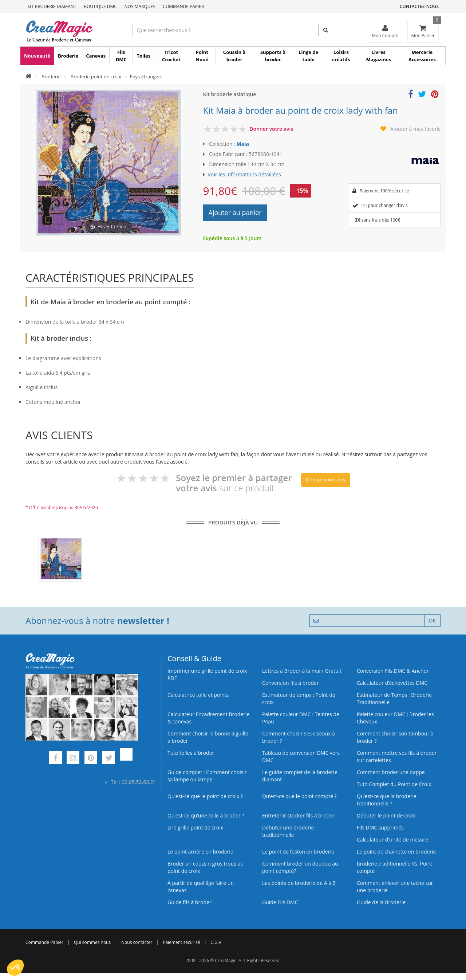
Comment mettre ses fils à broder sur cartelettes (397, 756)
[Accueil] (29, 77)
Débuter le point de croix (386, 815)
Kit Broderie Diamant (52, 6)
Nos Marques (140, 6)
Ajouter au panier (235, 212)
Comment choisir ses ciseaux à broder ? (299, 737)
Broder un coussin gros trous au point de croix (206, 867)
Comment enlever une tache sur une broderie (395, 887)
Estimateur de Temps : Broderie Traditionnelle (394, 698)
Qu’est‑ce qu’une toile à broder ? (206, 815)
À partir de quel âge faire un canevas (201, 887)
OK (432, 620)
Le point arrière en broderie (200, 852)
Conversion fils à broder (291, 683)
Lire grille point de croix (195, 827)
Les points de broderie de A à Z (299, 883)
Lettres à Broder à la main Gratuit (302, 671)
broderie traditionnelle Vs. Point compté (394, 867)
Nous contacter (137, 942)
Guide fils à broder (189, 902)
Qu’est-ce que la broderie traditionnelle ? (387, 800)
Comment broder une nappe (391, 772)
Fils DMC (121, 56)
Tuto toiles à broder (191, 753)
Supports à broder (273, 56)
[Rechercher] (326, 30)
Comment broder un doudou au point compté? (300, 867)
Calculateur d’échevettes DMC (392, 683)
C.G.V (216, 942)
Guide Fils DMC (280, 902)
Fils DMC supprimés (380, 827)
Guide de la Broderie (381, 902)
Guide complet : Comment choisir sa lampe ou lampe (207, 776)
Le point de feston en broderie (298, 852)
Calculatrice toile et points (198, 695)
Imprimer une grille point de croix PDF (207, 674)
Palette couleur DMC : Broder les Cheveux (395, 718)
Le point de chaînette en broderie (396, 852)
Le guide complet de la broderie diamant (300, 776)
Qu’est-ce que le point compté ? (299, 796)
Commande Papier (183, 6)
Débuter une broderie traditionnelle (288, 831)
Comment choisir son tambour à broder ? (395, 737)
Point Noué (202, 56)
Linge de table (308, 56)
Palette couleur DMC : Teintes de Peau (301, 718)
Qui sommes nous (92, 942)
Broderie (68, 56)
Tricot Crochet (171, 56)
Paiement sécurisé (181, 942)
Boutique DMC (100, 6)
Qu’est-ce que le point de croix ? (205, 796)
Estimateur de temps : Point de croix (299, 698)
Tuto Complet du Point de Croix (394, 784)
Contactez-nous (419, 6)
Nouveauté (37, 56)
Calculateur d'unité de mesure (392, 840)
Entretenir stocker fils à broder (298, 815)
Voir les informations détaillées (244, 174)
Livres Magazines (379, 56)
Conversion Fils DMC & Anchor (393, 671)
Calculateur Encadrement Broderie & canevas (208, 718)
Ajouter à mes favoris (415, 129)
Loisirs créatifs (341, 56)
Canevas (96, 56)
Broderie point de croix (96, 77)
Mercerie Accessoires (422, 56)
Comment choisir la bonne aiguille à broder (208, 737)
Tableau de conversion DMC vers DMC (301, 756)
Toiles (143, 56)
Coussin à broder (234, 56)
